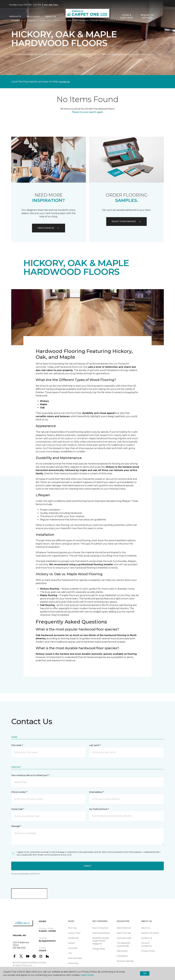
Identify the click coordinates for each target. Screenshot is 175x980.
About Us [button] (51, 17)
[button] (160, 17)
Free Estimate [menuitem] (75, 958)
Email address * (96, 792)
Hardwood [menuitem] (73, 938)
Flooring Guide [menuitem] (124, 938)
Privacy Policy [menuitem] (148, 951)
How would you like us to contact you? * (30, 775)
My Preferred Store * (99, 809)
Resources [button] (33, 17)
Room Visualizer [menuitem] (100, 928)
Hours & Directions (126, 16)
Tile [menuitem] (70, 953)
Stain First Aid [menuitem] (124, 933)
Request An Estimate (147, 16)
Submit (87, 866)
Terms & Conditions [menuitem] (146, 944)
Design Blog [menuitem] (99, 949)
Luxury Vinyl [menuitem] (74, 933)
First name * (17, 745)
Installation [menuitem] (122, 956)
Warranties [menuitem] (122, 951)
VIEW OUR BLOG (49, 228)
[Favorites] (163, 17)
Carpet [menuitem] (71, 943)
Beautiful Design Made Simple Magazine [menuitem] (101, 941)
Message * (16, 826)
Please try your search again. (88, 112)
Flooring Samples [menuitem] (101, 933)
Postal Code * (18, 809)
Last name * (95, 745)
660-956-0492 (51, 5)
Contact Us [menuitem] (147, 938)
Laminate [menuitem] (73, 948)
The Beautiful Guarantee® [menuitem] (123, 944)
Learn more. (87, 975)
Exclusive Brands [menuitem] (125, 961)
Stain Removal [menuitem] (124, 928)
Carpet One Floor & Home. (33, 963)
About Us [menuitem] (146, 928)
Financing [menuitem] (73, 963)
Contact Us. (65, 82)
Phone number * (19, 792)
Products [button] (15, 17)
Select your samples (126, 221)
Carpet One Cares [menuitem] (150, 933)
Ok (145, 973)
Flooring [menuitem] (72, 928)
